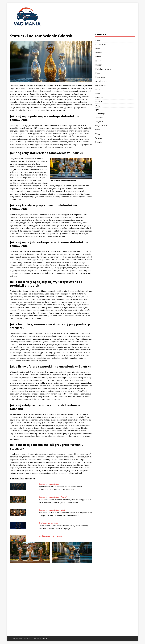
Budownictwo (101, 45)
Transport (99, 118)
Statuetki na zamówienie (50, 484)
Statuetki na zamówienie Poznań (53, 497)
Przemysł (99, 97)
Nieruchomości (101, 81)
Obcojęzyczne (101, 85)
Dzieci (98, 49)
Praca (98, 89)
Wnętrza (99, 138)
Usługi (98, 134)
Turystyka (99, 122)
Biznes (98, 41)
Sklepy (98, 105)
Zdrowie (99, 142)
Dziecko (99, 53)
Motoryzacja (100, 77)
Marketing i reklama (103, 69)
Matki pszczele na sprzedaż (51, 536)
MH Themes (43, 639)
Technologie (100, 114)
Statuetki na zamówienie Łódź (52, 510)
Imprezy (99, 65)
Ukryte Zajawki (101, 126)
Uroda (98, 130)
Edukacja (99, 57)
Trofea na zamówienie (48, 523)
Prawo (98, 93)
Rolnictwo (99, 101)
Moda (98, 73)
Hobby (98, 61)
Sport (97, 109)
